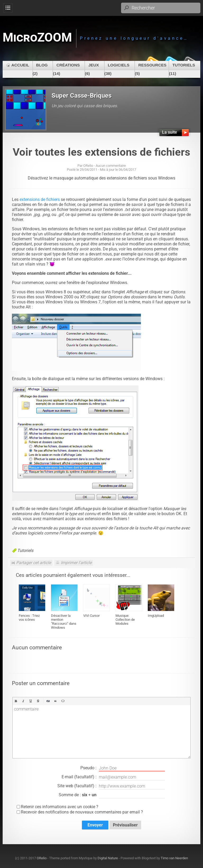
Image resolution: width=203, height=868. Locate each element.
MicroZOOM (37, 37)
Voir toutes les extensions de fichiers (101, 152)
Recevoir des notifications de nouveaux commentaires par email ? (82, 812)
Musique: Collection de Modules (125, 620)
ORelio (42, 858)
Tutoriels (25, 550)
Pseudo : (123, 768)
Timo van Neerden (174, 858)
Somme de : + (112, 795)
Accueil (20, 65)
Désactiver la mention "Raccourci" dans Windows (64, 622)
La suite (170, 132)
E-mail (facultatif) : (113, 777)
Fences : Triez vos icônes (29, 618)
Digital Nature (108, 858)
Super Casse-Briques (82, 96)
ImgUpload (156, 616)
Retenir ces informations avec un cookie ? (60, 807)
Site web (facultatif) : (111, 786)
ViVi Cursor (91, 616)
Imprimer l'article (76, 563)
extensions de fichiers (40, 199)
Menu (8, 8)
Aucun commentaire (111, 166)
